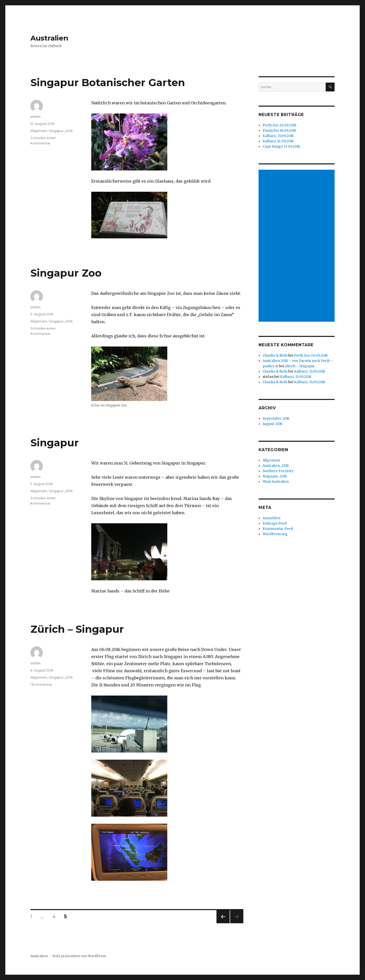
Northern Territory (278, 471)
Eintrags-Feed (275, 523)
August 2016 (272, 424)
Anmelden (271, 518)
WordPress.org (275, 534)
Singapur (55, 443)
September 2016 (276, 419)
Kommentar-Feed (278, 529)
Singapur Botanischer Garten (108, 82)
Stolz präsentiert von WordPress (79, 956)
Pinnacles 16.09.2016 (279, 131)
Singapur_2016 (61, 131)
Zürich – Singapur (77, 629)
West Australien (276, 482)
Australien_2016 (276, 466)
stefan (35, 117)
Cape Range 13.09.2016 (281, 147)
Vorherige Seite (222, 923)
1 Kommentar (41, 684)
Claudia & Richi (275, 356)
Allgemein (39, 131)
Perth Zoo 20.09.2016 (279, 125)
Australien (49, 38)
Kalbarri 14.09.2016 (278, 141)
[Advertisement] (297, 246)
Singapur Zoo (66, 273)
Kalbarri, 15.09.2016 (278, 136)
